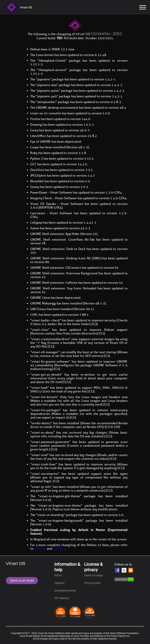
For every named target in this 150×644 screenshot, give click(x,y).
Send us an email (22, 580)
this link (40, 549)
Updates (59, 583)
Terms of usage (93, 575)
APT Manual (62, 598)
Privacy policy (92, 583)
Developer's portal (65, 591)
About (58, 575)
